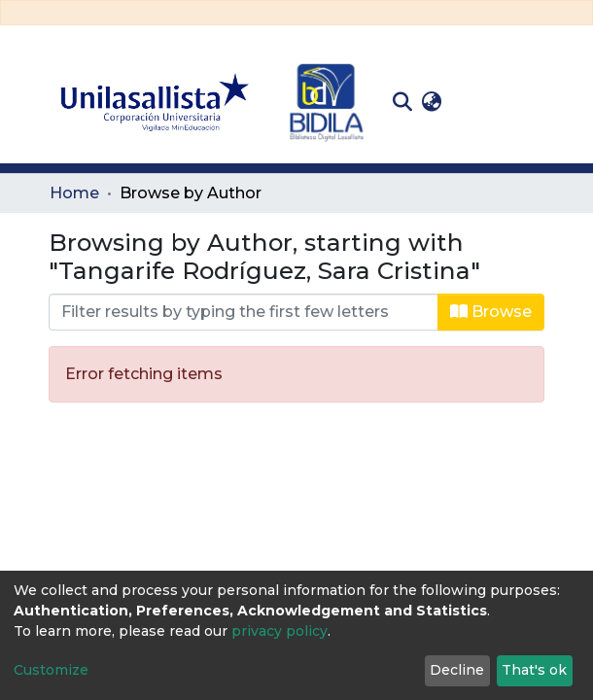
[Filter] (244, 312)
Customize (51, 670)
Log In (477, 102)
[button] (431, 102)
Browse (491, 312)
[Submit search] (402, 102)
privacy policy (279, 631)
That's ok (534, 670)
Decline (457, 670)
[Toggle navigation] (530, 102)
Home (74, 193)
